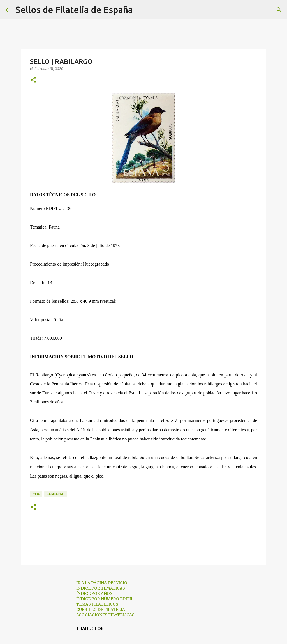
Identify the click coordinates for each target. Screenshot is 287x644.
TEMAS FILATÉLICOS (97, 604)
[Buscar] (141, 10)
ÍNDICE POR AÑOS (94, 593)
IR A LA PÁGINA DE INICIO (102, 583)
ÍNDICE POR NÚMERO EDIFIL (105, 599)
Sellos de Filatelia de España (74, 10)
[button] (33, 80)
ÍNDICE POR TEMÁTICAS (101, 588)
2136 (36, 494)
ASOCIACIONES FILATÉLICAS (105, 615)
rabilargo (56, 494)
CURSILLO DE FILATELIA (101, 609)
